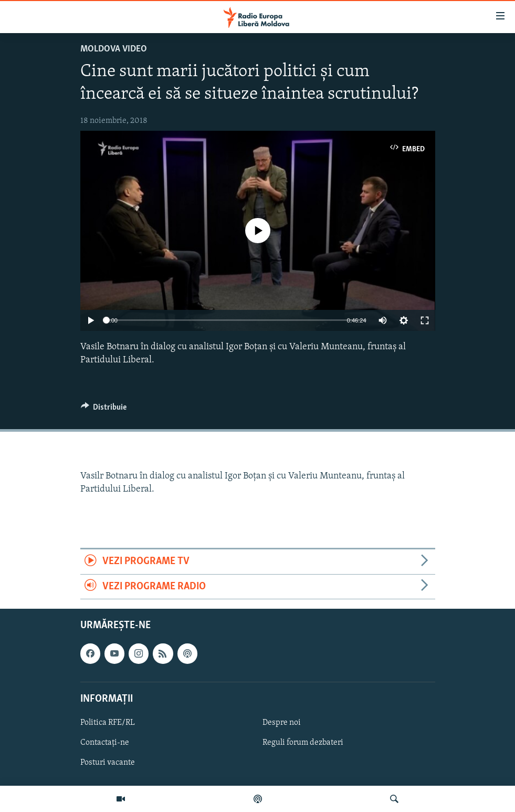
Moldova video (114, 49)
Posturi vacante (108, 763)
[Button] (104, 410)
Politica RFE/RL (108, 723)
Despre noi (282, 723)
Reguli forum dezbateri (303, 743)
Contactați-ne (105, 743)
